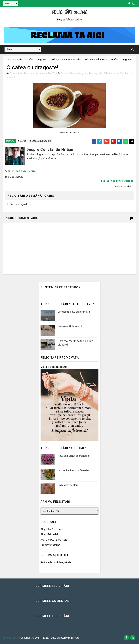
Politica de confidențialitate (56, 562)
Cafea (20, 59)
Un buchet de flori (68, 485)
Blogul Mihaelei (49, 534)
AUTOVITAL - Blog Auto (54, 540)
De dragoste (56, 59)
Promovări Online (50, 545)
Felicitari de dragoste (96, 59)
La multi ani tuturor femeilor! (74, 470)
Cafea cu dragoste (37, 59)
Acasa (11, 59)
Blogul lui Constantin (52, 529)
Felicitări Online (70, 12)
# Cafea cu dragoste (40, 141)
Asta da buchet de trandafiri (74, 456)
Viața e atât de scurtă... (71, 326)
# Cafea (22, 141)
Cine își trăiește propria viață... (75, 312)
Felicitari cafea (74, 59)
